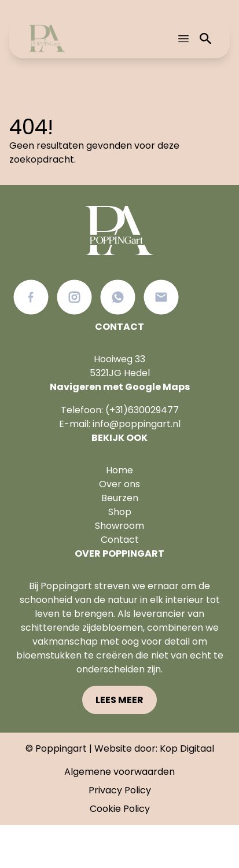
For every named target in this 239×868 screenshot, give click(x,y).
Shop (120, 512)
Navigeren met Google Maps (120, 387)
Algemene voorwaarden (120, 772)
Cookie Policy (120, 809)
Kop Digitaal (187, 749)
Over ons (120, 484)
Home (120, 470)
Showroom (120, 526)
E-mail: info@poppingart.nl (120, 424)
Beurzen (120, 498)
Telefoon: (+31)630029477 (120, 410)
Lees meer (120, 700)
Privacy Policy (120, 790)
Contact (120, 540)
